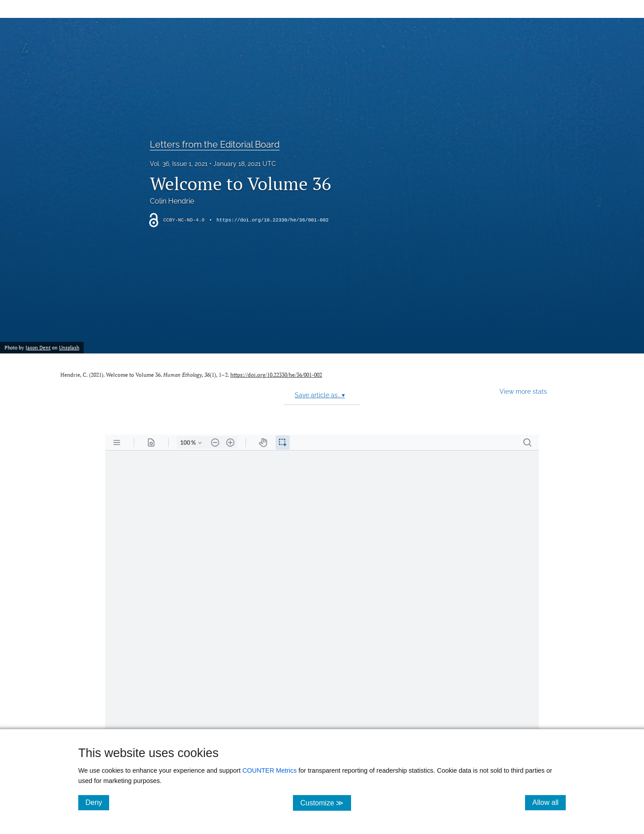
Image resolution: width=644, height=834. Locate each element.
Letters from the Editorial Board (215, 145)
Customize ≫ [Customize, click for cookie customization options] (325, 802)
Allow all (549, 802)
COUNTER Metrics (270, 770)
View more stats (523, 391)
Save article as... (320, 395)
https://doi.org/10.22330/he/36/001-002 (273, 220)
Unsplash (69, 347)
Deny (97, 802)
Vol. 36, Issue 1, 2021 (179, 164)
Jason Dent (38, 347)
